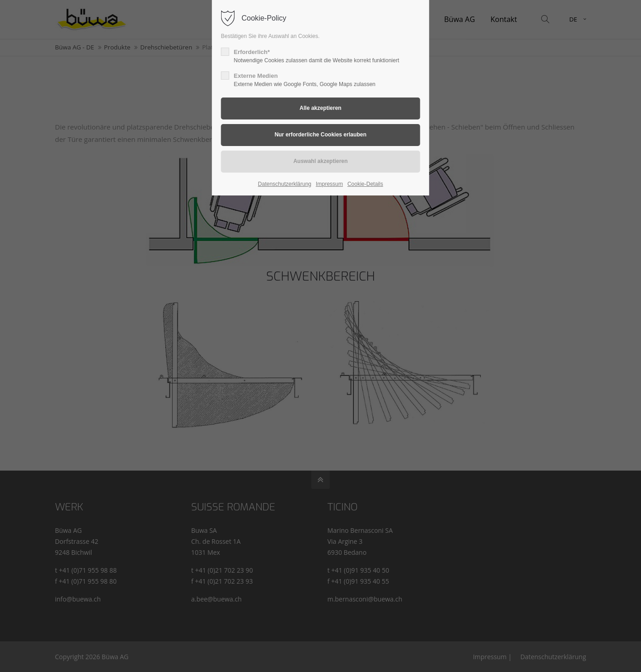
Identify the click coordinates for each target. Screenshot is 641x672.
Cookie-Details (365, 184)
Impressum (329, 184)
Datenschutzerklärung (285, 184)
